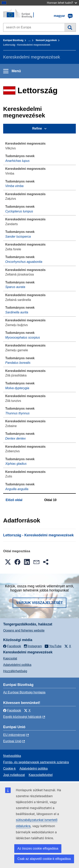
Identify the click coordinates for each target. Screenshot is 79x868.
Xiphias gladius (16, 464)
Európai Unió (12, 741)
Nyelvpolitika (12, 756)
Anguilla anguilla (17, 489)
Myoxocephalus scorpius (23, 338)
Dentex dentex (16, 438)
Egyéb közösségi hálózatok (22, 717)
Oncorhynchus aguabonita (24, 262)
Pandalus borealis (18, 363)
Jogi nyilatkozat (14, 775)
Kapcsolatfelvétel (41, 775)
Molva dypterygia (17, 388)
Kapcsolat (10, 658)
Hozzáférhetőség (15, 671)
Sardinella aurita (17, 312)
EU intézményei (14, 735)
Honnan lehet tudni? (62, 3)
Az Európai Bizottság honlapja (24, 692)
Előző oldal (14, 500)
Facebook (12, 710)
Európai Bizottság (13, 40)
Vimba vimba (14, 186)
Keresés (70, 27)
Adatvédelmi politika (17, 665)
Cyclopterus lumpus (19, 211)
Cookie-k (9, 769)
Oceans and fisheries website (24, 630)
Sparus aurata (15, 287)
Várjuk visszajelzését (39, 603)
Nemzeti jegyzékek (46, 40)
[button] (8, 562)
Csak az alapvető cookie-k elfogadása (44, 859)
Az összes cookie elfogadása (38, 848)
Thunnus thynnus (18, 413)
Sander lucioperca (18, 237)
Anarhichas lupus (18, 161)
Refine (37, 128)
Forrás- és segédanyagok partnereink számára (36, 762)
